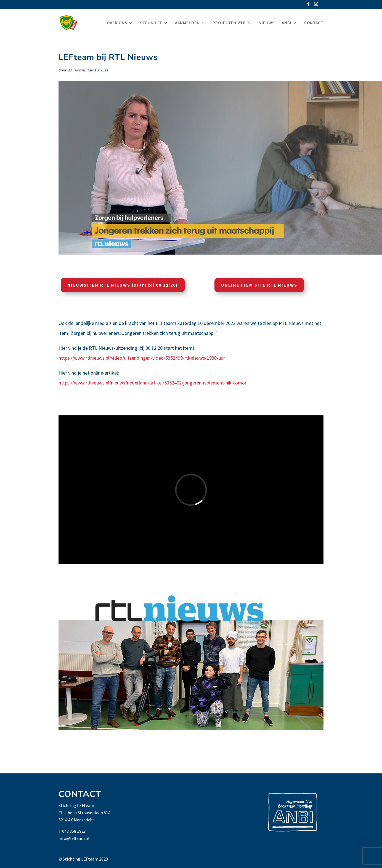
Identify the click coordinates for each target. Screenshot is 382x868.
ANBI (287, 23)
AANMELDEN (187, 23)
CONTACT (314, 23)
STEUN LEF (151, 23)
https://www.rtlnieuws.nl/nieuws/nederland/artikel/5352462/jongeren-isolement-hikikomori (153, 383)
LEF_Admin (76, 70)
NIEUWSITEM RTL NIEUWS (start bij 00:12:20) (123, 285)
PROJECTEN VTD (229, 23)
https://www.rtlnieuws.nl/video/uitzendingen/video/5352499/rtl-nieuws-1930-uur (142, 358)
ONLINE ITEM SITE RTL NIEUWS (259, 285)
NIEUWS (267, 23)
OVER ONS (117, 23)
